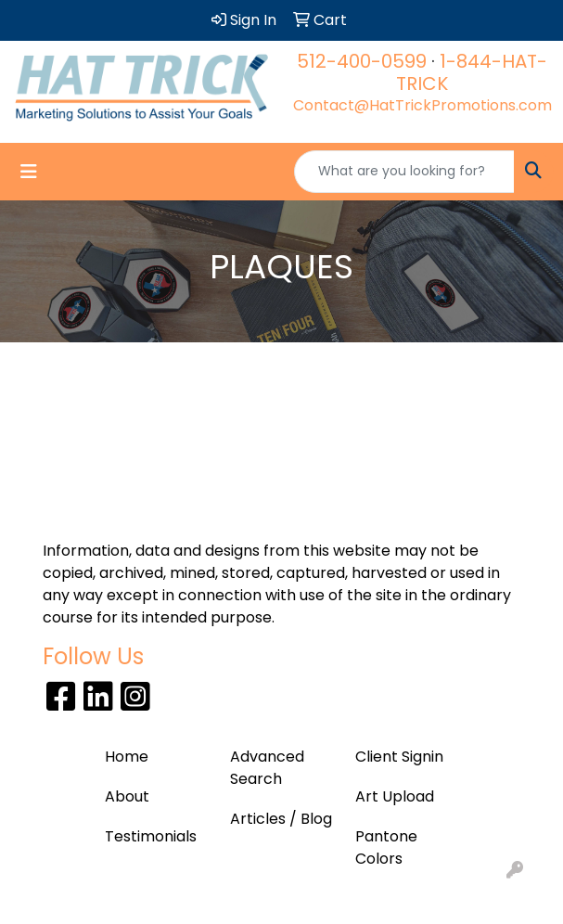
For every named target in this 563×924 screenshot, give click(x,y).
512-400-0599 (362, 61)
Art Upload (395, 796)
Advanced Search (267, 768)
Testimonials (151, 836)
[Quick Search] (404, 172)
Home (127, 757)
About (127, 796)
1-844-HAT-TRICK (472, 72)
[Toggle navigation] (29, 172)
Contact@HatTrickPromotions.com (422, 105)
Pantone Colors (386, 847)
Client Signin (399, 757)
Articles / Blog (281, 819)
